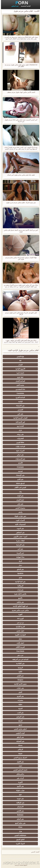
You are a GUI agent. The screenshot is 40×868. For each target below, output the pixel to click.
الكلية (19, 672)
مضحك (19, 745)
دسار (19, 565)
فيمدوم (19, 471)
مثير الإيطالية (19, 803)
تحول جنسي (19, 631)
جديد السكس (14, 6)
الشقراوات (19, 438)
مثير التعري (19, 696)
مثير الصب (19, 713)
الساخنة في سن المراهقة (19, 659)
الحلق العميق (19, 839)
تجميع (19, 725)
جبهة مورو (19, 377)
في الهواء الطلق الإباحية (19, 606)
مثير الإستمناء (19, 475)
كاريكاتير (19, 749)
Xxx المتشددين (19, 389)
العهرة (19, 614)
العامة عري (19, 426)
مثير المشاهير (19, 532)
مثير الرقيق (19, 737)
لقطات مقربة (19, 541)
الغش (19, 692)
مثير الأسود (19, 786)
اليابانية (19, 402)
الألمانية (19, 463)
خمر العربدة (19, 553)
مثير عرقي (19, 455)
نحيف (19, 766)
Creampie (19, 467)
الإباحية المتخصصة (25, 6)
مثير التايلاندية (19, 663)
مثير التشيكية (19, 741)
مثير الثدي (19, 479)
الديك (19, 561)
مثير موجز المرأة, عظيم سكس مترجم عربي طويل (20, 203)
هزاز (19, 831)
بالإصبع (19, 598)
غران (19, 430)
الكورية (19, 782)
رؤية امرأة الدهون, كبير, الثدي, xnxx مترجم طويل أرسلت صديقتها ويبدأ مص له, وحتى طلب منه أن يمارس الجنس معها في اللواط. (20, 148)
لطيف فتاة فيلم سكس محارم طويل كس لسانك (20, 175)
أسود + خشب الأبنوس (19, 537)
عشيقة (19, 754)
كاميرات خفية (19, 451)
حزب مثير (19, 655)
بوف (19, 492)
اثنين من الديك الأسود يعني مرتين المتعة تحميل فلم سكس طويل (20, 231)
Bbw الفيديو (19, 442)
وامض (19, 512)
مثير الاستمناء (19, 406)
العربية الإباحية (19, 627)
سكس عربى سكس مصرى (19, 610)
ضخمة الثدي (19, 385)
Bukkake (19, 815)
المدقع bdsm (19, 483)
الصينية (19, 708)
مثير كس (19, 414)
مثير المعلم (19, 819)
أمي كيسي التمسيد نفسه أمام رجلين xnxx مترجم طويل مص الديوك (20, 121)
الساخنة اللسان (19, 381)
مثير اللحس (19, 811)
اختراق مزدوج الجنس (19, 758)
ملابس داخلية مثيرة (19, 594)
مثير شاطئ (19, 602)
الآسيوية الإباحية (19, 369)
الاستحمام (19, 807)
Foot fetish (19, 651)
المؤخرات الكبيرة (19, 635)
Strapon (19, 680)
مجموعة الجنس (19, 508)
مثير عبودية (19, 799)
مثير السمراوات (19, 459)
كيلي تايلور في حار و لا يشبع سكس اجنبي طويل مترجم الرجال (20, 314)
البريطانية (19, 586)
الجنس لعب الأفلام (19, 487)
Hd (19, 361)
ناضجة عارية (19, 373)
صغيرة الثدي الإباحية (19, 684)
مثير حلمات (19, 688)
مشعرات (19, 700)
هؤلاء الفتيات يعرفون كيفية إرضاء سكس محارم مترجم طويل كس (20, 258)
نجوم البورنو (19, 500)
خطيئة (19, 704)
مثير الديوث (19, 528)
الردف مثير (19, 778)
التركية (19, 721)
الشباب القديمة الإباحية (19, 418)
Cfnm (19, 827)
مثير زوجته (19, 434)
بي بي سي (19, 623)
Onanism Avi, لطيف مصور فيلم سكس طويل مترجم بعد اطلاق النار (20, 66)
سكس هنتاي (19, 774)
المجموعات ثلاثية (19, 524)
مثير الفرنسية (19, 545)
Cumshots (19, 393)
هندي (19, 578)
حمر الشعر (19, 676)
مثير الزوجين (19, 717)
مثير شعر (19, 504)
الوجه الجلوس (19, 733)
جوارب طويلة (19, 790)
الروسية (19, 668)
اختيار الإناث (19, 643)
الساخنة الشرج (19, 397)
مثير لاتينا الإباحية (19, 582)
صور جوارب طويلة (19, 516)
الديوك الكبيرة (19, 844)
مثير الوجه (19, 496)
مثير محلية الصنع (19, 823)
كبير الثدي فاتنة (19, 422)
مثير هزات (19, 590)
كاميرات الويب (19, 520)
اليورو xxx (19, 618)
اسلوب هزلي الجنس (19, 729)
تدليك (19, 639)
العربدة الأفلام (19, 647)
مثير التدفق (19, 569)
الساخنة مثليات (19, 447)
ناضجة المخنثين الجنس (19, 770)
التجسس (19, 410)
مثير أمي (19, 549)
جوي (19, 794)
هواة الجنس (19, 357)
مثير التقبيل (19, 762)
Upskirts (19, 573)
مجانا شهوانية (19, 557)
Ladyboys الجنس (19, 835)
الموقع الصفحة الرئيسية (20, 865)
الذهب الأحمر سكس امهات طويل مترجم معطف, (20, 92)
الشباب (19, 365)
